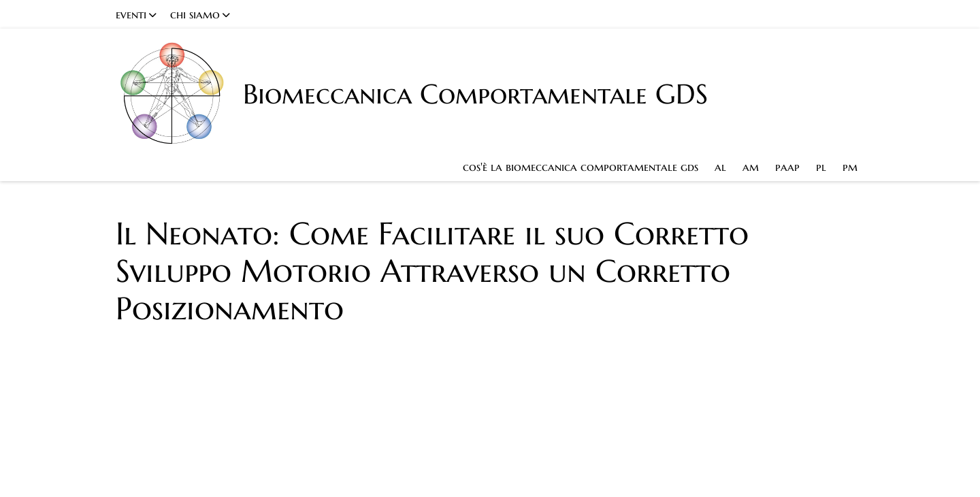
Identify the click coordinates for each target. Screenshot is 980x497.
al (720, 167)
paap (787, 167)
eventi (131, 14)
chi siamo (195, 14)
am (751, 167)
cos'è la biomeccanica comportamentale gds (581, 167)
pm (850, 167)
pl (821, 167)
